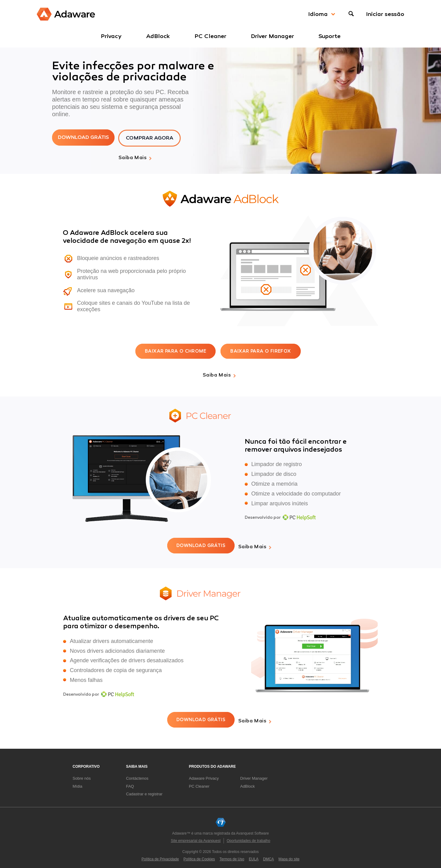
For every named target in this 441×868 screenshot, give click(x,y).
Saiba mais (133, 157)
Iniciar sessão (385, 14)
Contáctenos (137, 774)
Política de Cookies (199, 855)
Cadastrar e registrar (144, 790)
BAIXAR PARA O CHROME (175, 350)
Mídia (77, 782)
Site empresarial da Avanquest (196, 837)
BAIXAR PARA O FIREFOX (260, 350)
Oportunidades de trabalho (248, 837)
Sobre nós (82, 774)
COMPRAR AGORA (157, 138)
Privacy (111, 36)
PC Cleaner (210, 36)
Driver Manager (272, 36)
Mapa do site (289, 855)
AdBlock (158, 36)
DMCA (268, 855)
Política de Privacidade (160, 855)
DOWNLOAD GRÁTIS (85, 138)
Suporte (330, 36)
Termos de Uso (232, 855)
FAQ (130, 782)
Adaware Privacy (204, 774)
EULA (254, 855)
